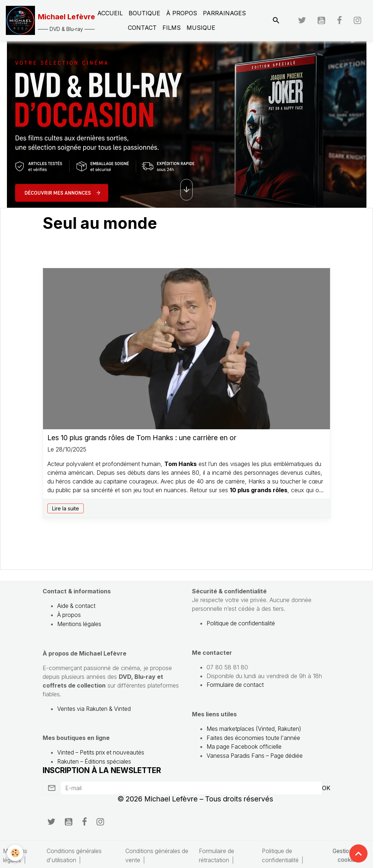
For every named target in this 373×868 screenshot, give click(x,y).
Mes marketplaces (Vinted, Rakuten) (255, 728)
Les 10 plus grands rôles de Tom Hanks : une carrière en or (142, 438)
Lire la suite (66, 508)
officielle (271, 745)
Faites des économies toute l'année (254, 737)
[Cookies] (15, 853)
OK (326, 786)
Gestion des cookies (348, 853)
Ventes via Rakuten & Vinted (95, 708)
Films (172, 28)
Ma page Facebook (233, 745)
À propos (182, 13)
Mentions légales (79, 623)
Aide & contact (77, 606)
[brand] (42, 20)
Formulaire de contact (235, 684)
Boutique (144, 13)
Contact (142, 28)
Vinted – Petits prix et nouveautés (102, 751)
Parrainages (224, 13)
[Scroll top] (358, 853)
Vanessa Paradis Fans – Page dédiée (256, 754)
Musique (201, 28)
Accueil (110, 13)
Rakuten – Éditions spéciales (95, 760)
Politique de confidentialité (241, 623)
